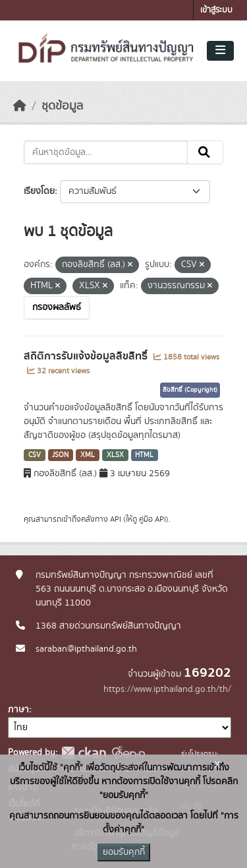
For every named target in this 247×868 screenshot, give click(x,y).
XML (88, 455)
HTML (144, 455)
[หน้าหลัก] (20, 106)
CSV (35, 455)
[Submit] (205, 152)
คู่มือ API (152, 519)
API (116, 519)
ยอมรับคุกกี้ (124, 852)
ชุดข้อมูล (62, 106)
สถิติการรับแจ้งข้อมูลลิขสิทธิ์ (87, 356)
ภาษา (18, 710)
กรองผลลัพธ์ (57, 307)
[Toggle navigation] (220, 51)
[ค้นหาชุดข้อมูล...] (106, 152)
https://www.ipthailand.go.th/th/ (167, 689)
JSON (60, 455)
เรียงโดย (39, 191)
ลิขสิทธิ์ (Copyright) (190, 390)
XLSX (115, 455)
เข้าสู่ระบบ (216, 10)
